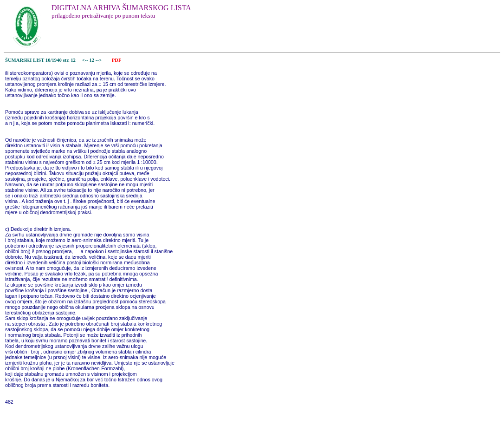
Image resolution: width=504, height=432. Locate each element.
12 (93, 60)
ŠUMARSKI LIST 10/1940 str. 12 (40, 60)
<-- (85, 60)
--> (99, 60)
